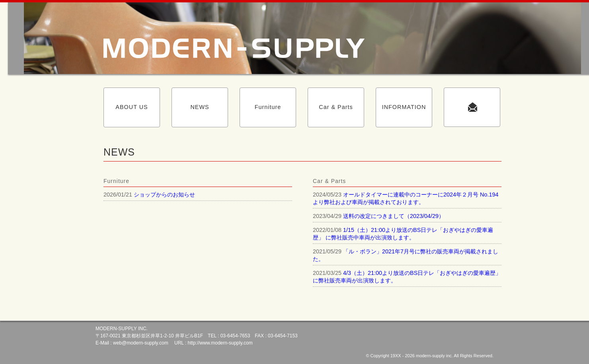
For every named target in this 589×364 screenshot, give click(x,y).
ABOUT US (132, 107)
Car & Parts (336, 107)
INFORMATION (404, 107)
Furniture (268, 107)
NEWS (200, 107)
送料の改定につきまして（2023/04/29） (394, 216)
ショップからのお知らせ (164, 195)
